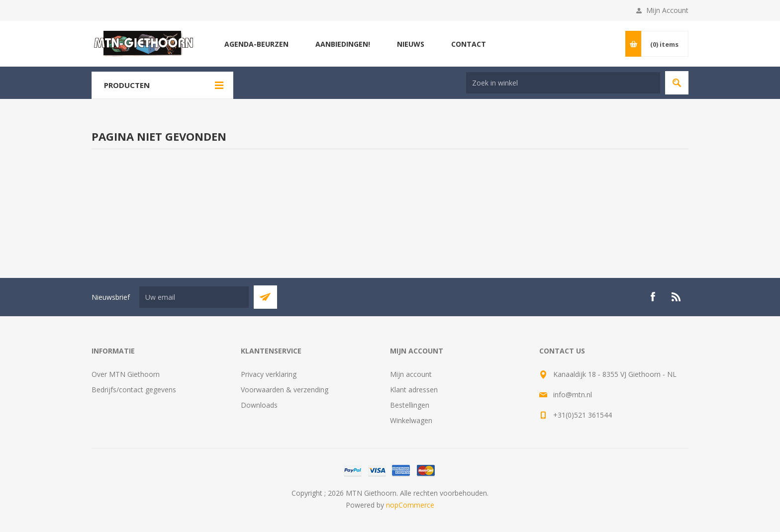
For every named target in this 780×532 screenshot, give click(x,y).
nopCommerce (410, 505)
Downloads (259, 405)
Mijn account (411, 374)
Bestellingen (410, 405)
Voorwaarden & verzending (285, 390)
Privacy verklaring (269, 374)
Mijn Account (667, 10)
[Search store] (563, 83)
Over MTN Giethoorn (126, 374)
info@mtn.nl (573, 395)
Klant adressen (414, 390)
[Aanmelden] (194, 297)
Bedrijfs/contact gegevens (134, 390)
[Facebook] (653, 297)
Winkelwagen (411, 420)
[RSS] (677, 297)
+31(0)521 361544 (583, 415)
